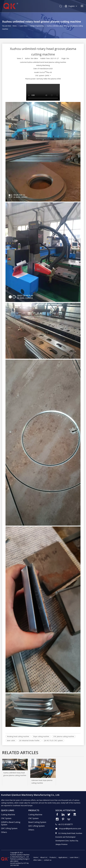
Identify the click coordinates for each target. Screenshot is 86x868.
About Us (44, 857)
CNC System (6, 818)
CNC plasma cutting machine (64, 736)
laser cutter (11, 740)
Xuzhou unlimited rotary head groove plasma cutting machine (15, 774)
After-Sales (37, 860)
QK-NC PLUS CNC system (53, 740)
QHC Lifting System (9, 828)
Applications (63, 857)
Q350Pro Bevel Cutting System (11, 823)
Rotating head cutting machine (18, 736)
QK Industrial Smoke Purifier (30, 740)
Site (68, 58)
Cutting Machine (8, 815)
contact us (48, 860)
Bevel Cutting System (37, 822)
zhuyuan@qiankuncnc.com (70, 829)
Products (53, 857)
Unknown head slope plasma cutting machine (42, 782)
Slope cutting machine (41, 736)
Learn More (74, 857)
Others (4, 832)
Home (36, 857)
